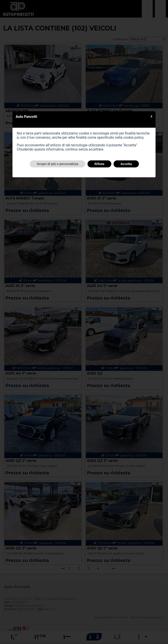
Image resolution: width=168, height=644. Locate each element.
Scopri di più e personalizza (58, 164)
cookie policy (133, 137)
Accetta (126, 164)
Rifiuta (99, 164)
